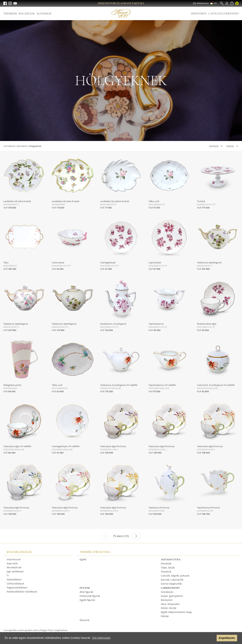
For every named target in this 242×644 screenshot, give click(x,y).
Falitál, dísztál (169, 608)
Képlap (165, 616)
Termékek (10, 14)
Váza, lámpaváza (170, 604)
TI (8, 575)
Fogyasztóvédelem (17, 588)
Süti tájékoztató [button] (101, 638)
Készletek (166, 564)
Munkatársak (14, 567)
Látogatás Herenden (224, 14)
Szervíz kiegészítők (171, 584)
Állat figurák (86, 592)
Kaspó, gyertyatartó (172, 596)
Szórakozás (167, 592)
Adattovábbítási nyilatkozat (22, 592)
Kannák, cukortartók (172, 580)
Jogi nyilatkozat (15, 571)
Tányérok (166, 572)
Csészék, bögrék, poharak (175, 576)
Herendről (199, 14)
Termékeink (9, 146)
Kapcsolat (12, 563)
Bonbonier (167, 600)
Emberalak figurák (90, 596)
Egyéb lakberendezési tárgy (176, 612)
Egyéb (83, 559)
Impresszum (14, 559)
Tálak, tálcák (168, 568)
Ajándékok (44, 14)
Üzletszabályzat (15, 583)
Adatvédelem (14, 579)
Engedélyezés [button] (227, 638)
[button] (213, 638)
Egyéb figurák (87, 600)
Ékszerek (85, 620)
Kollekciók (27, 14)
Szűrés (230, 146)
